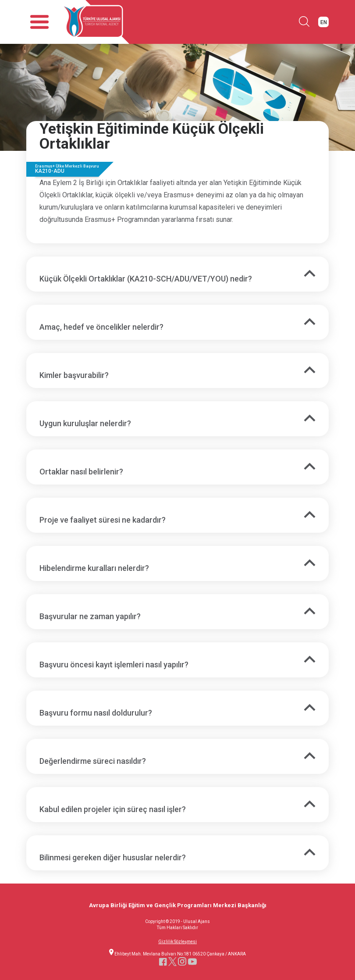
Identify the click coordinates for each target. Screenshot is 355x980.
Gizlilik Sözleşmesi (177, 942)
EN (324, 22)
